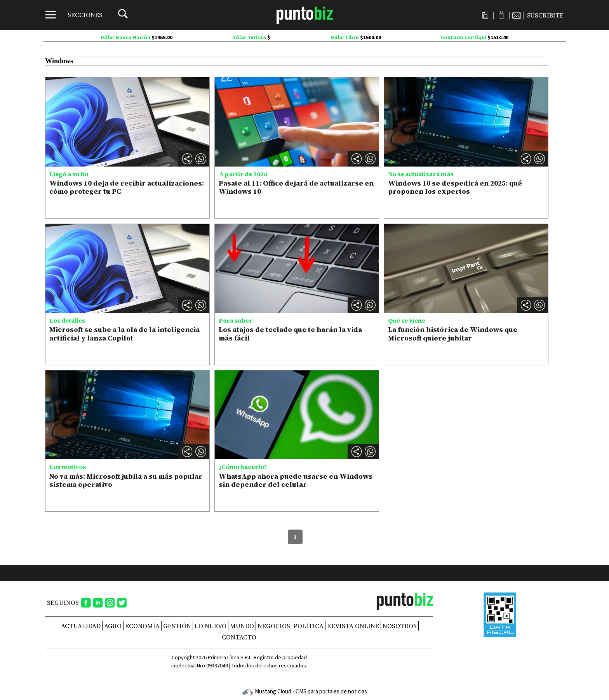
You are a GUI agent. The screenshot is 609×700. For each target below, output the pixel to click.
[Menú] (74, 15)
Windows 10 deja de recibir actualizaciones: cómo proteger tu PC (127, 187)
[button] (201, 159)
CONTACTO (239, 637)
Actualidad (81, 626)
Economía (142, 626)
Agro (113, 626)
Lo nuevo (211, 626)
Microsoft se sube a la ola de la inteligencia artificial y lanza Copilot (124, 334)
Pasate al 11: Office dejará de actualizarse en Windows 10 (296, 187)
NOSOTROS (400, 626)
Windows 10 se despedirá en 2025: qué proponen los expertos (455, 187)
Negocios (274, 626)
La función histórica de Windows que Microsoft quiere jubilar (453, 334)
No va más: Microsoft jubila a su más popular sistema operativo (126, 480)
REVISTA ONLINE (353, 626)
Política (309, 626)
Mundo (242, 626)
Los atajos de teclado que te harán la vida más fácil (290, 334)
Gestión (177, 626)
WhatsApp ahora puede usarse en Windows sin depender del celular (296, 480)
